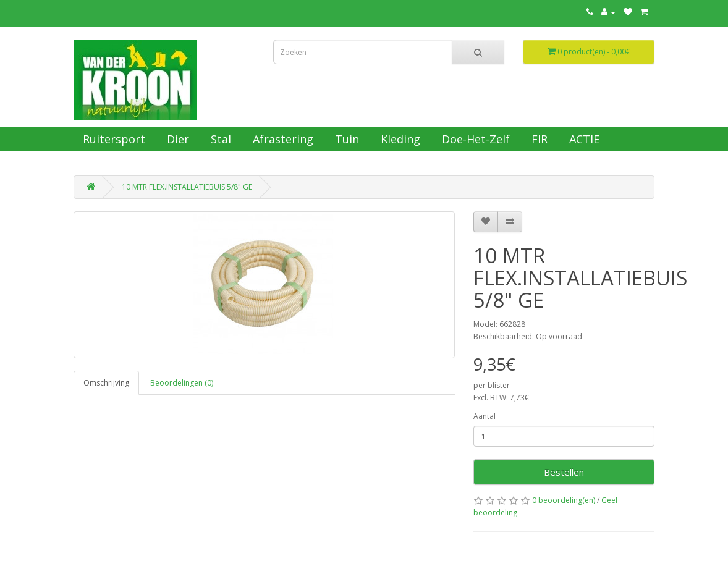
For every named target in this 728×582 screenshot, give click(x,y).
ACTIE (583, 139)
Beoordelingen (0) (182, 383)
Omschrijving (106, 383)
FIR (538, 139)
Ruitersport (112, 139)
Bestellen (564, 472)
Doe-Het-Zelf (474, 139)
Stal (219, 139)
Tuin (345, 139)
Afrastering (281, 139)
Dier (176, 139)
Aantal (485, 416)
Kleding (399, 139)
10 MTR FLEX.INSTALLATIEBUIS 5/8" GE (187, 187)
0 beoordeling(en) (564, 500)
